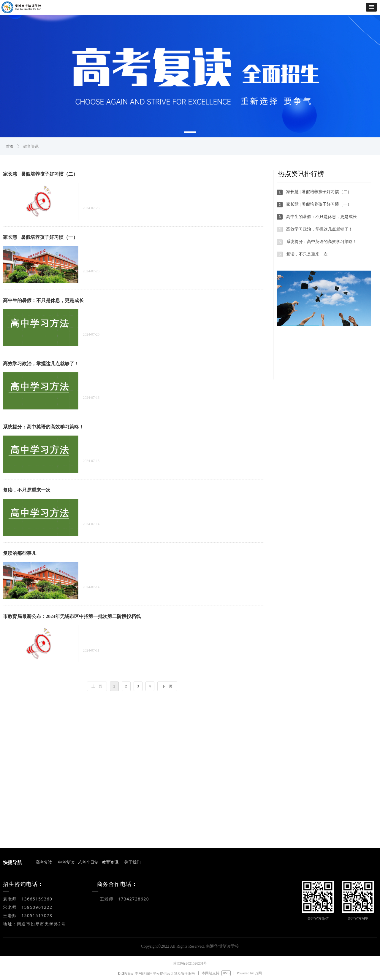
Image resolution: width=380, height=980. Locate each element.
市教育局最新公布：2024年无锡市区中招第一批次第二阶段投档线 (72, 616)
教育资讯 (31, 146)
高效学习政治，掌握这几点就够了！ (41, 364)
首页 (10, 146)
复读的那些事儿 (20, 553)
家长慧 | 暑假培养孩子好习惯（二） (40, 174)
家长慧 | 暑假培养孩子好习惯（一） (40, 237)
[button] (371, 7)
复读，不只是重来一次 (27, 490)
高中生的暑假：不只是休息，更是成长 (43, 300)
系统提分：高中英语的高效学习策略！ (43, 427)
